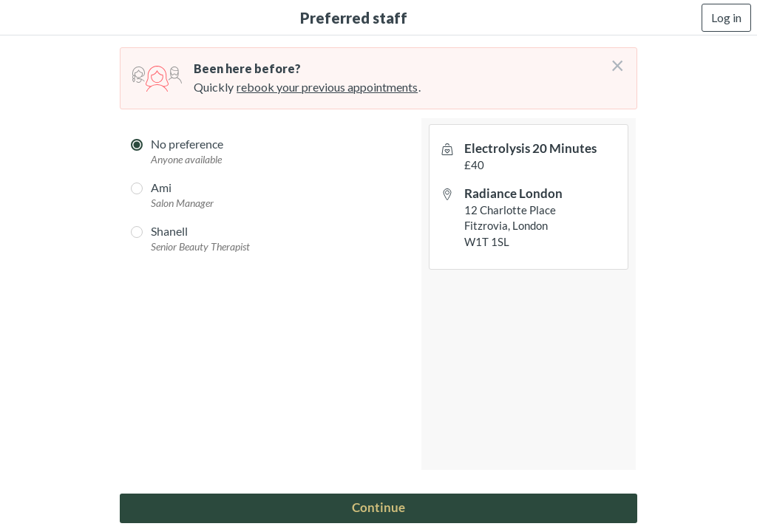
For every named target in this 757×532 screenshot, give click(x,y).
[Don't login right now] (613, 60)
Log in (726, 17)
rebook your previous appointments (327, 87)
